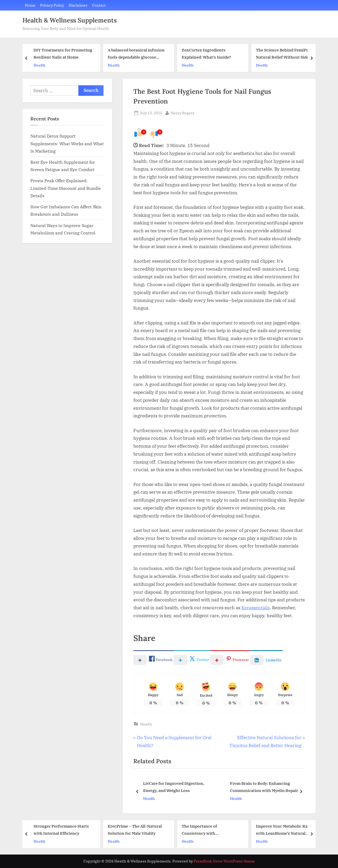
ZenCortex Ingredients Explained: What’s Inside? (206, 54)
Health (39, 65)
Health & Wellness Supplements (70, 20)
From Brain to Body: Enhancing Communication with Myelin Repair (264, 787)
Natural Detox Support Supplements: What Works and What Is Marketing (67, 143)
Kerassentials (255, 608)
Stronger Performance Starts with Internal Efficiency (61, 830)
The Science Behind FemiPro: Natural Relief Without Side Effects (284, 54)
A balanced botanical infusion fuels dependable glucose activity (136, 54)
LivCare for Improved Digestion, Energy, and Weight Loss (174, 787)
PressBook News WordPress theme (224, 861)
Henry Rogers (182, 112)
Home (30, 5)
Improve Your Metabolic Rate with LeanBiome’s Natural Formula (283, 830)
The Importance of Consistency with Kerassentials (199, 830)
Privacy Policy (52, 5)
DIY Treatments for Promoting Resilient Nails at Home (63, 54)
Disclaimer (78, 5)
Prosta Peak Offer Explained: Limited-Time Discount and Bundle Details (66, 188)
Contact (99, 5)
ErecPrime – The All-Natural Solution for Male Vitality (135, 830)
